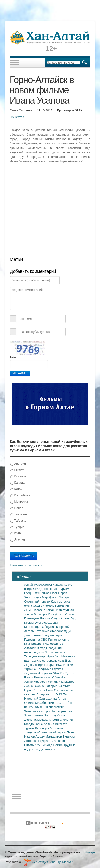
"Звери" (52, 686)
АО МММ (64, 686)
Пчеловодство (53, 644)
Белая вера (57, 741)
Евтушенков (41, 593)
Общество (17, 117)
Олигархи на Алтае (53, 699)
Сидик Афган (61, 618)
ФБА (56, 673)
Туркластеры (43, 585)
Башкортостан (62, 711)
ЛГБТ (28, 610)
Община (48, 627)
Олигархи (31, 703)
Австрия (18, 464)
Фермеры (41, 614)
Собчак (40, 686)
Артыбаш (54, 656)
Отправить (20, 373)
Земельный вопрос (38, 711)
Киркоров (68, 682)
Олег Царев (59, 593)
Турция (17, 527)
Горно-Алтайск (35, 690)
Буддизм (69, 737)
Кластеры (42, 728)
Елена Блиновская (38, 677)
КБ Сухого (67, 673)
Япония (18, 540)
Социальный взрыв (53, 732)
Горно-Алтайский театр (51, 724)
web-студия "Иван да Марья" (48, 862)
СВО (37, 589)
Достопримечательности (42, 720)
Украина (30, 669)
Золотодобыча (54, 715)
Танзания (19, 514)
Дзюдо (48, 745)
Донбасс (47, 589)
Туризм (30, 728)
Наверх (90, 852)
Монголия (19, 502)
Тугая (50, 690)
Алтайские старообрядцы (53, 631)
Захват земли (34, 715)
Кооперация (33, 627)
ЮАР (16, 533)
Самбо (58, 745)
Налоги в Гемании (46, 610)
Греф (28, 593)
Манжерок (68, 656)
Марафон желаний (47, 682)
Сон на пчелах (55, 652)
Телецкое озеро (36, 656)
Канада (17, 483)
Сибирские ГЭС (50, 703)
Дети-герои (47, 749)
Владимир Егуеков (50, 669)
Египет (17, 470)
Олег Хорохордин (47, 623)
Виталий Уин (34, 745)
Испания (18, 476)
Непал (17, 508)
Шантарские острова (39, 661)
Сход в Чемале (44, 606)
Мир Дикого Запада (56, 597)
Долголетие (33, 635)
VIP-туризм (61, 589)
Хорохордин (33, 597)
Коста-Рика (20, 495)
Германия (62, 606)
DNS (59, 694)
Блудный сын (64, 661)
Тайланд (18, 521)
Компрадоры (34, 644)
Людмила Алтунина (38, 673)
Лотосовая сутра (36, 741)
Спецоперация (52, 635)
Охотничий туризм (38, 601)
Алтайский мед (35, 648)
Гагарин (50, 665)
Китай (16, 489)
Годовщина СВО (36, 639)
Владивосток (46, 694)
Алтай (29, 585)
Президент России (38, 618)
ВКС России (65, 665)
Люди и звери (34, 665)
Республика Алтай (61, 614)
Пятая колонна (59, 639)
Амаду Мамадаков (49, 737)
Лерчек (30, 686)
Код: (13, 357)
